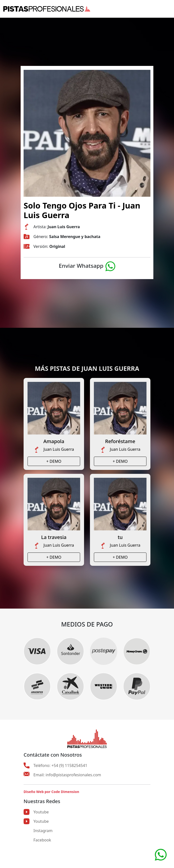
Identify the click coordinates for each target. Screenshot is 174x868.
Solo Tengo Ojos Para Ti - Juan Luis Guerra (82, 210)
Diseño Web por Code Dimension (51, 792)
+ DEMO (54, 461)
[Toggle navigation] (168, 9)
